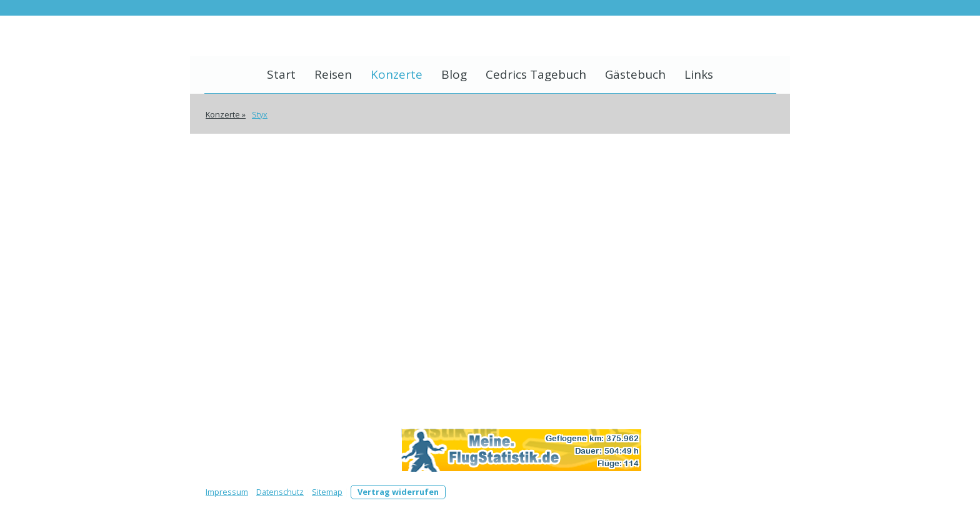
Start (281, 74)
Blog (454, 74)
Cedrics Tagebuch (536, 74)
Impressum (227, 492)
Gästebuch (635, 74)
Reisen (333, 74)
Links (699, 74)
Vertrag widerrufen (398, 492)
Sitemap (327, 492)
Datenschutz (280, 492)
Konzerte (397, 74)
